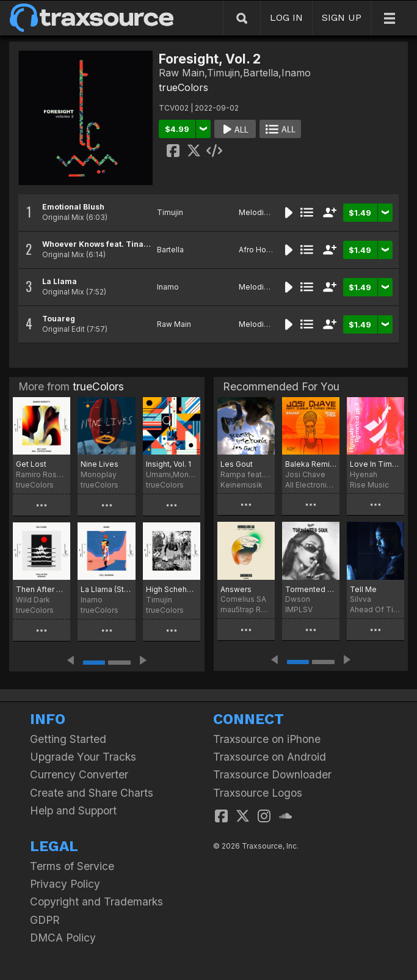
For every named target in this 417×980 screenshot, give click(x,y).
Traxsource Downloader (272, 774)
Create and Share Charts (92, 793)
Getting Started (68, 739)
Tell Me (363, 589)
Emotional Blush (73, 207)
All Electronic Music (311, 485)
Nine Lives (100, 464)
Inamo (168, 287)
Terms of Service (72, 866)
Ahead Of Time (375, 609)
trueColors (183, 87)
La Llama (60, 281)
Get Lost (31, 464)
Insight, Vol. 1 (169, 464)
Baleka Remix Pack (311, 464)
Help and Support (73, 810)
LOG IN (286, 17)
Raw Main (174, 324)
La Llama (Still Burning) (106, 589)
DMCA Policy (63, 938)
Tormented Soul (311, 589)
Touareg (59, 319)
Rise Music (369, 485)
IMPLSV (299, 609)
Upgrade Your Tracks (83, 757)
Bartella (170, 250)
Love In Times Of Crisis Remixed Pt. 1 (375, 464)
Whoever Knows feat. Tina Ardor (105, 244)
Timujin (170, 212)
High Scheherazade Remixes (172, 589)
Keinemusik (241, 485)
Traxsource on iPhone (267, 739)
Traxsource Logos (258, 793)
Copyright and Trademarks (96, 901)
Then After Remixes (42, 589)
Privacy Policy (65, 884)
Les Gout (237, 464)
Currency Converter (79, 774)
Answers (236, 589)
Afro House (259, 250)
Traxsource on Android (270, 757)
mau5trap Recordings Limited (246, 609)
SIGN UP (342, 17)
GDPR (45, 920)
